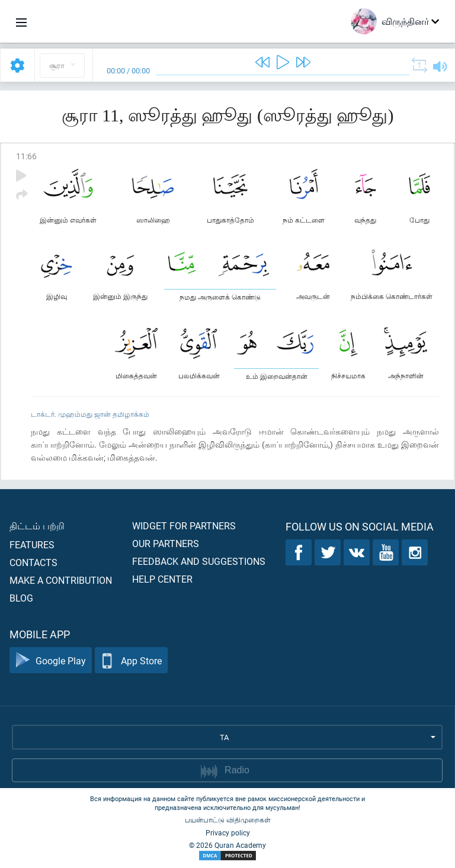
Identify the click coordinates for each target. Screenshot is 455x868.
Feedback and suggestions (199, 561)
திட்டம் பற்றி (37, 525)
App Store (131, 660)
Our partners (166, 543)
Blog (21, 598)
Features (32, 544)
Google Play (51, 660)
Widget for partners (184, 525)
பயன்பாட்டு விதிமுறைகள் (228, 819)
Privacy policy (228, 832)
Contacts (33, 562)
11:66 (26, 156)
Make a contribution (61, 580)
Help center (162, 579)
